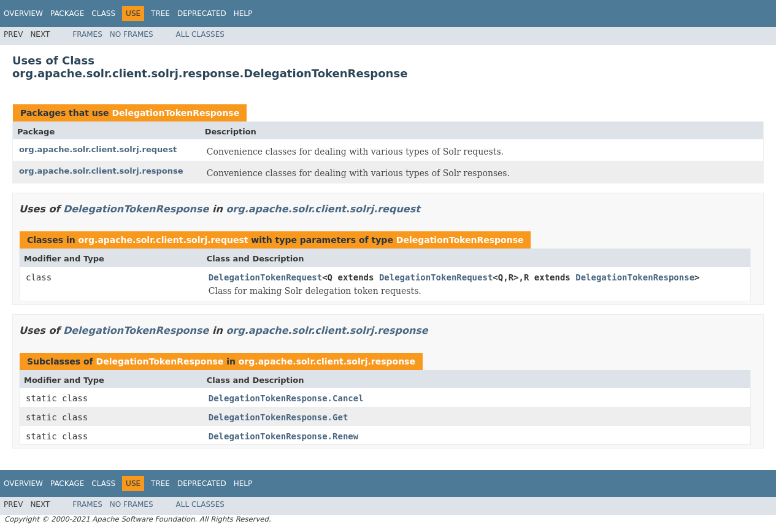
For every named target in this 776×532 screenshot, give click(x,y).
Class (103, 13)
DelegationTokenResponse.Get (279, 417)
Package (67, 13)
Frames (87, 34)
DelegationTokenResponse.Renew (283, 436)
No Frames (132, 34)
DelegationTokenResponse (175, 113)
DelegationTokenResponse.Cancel (286, 398)
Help (243, 13)
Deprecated (202, 13)
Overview (23, 13)
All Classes (200, 34)
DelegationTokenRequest (265, 277)
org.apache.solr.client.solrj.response (101, 171)
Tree (160, 13)
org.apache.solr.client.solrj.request (98, 149)
